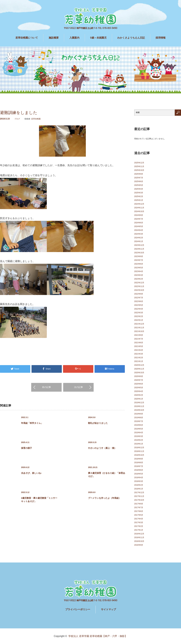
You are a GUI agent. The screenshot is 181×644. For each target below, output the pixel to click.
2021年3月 (139, 354)
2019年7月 (139, 421)
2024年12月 (139, 204)
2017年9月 (139, 504)
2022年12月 (139, 283)
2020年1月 (139, 399)
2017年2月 (139, 526)
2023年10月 (139, 253)
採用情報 (161, 38)
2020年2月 (139, 395)
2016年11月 (139, 537)
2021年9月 (139, 335)
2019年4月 (139, 433)
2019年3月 (139, 436)
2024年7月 (139, 219)
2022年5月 (139, 305)
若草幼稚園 (36, 119)
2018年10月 (139, 455)
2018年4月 (139, 478)
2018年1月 (139, 489)
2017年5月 (139, 515)
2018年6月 (139, 470)
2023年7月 (139, 260)
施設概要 (54, 38)
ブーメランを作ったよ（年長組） (104, 498)
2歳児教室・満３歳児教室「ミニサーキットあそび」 (39, 500)
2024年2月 (139, 238)
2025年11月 (139, 166)
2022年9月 (139, 294)
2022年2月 (139, 316)
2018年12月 (139, 448)
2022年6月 (139, 301)
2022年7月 (139, 298)
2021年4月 (139, 350)
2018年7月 (139, 466)
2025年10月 (139, 170)
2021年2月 (139, 358)
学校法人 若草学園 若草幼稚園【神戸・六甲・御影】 (98, 636)
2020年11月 (139, 369)
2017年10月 (139, 500)
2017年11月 (139, 496)
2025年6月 (139, 181)
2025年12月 (139, 163)
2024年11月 (139, 208)
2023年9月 (139, 256)
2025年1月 (139, 200)
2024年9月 (139, 215)
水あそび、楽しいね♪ (31, 473)
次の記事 (78, 387)
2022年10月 (139, 290)
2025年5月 (139, 185)
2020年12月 (139, 365)
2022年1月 (139, 320)
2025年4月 (139, 189)
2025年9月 (139, 174)
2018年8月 (139, 463)
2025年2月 (139, 196)
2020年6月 (139, 384)
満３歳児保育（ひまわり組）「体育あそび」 (107, 475)
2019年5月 (139, 429)
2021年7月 (139, 339)
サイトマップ (108, 609)
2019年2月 (139, 440)
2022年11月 (139, 286)
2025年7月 (139, 178)
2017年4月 (139, 519)
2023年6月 (139, 264)
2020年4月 (139, 391)
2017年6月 (139, 511)
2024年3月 (139, 234)
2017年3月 (139, 523)
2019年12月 (139, 403)
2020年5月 (139, 388)
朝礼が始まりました (98, 423)
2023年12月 (139, 245)
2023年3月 (139, 275)
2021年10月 (139, 331)
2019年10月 (139, 410)
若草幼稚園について (27, 38)
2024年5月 (139, 226)
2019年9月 (139, 414)
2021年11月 (139, 328)
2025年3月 (139, 193)
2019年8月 (139, 418)
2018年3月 (139, 481)
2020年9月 (139, 376)
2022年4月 (139, 309)
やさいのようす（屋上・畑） (102, 448)
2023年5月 (139, 268)
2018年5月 (139, 474)
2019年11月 (139, 406)
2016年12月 (139, 534)
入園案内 (74, 38)
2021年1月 (139, 361)
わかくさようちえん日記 (131, 38)
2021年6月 (139, 343)
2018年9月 (139, 459)
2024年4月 (139, 230)
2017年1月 (139, 530)
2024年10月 (139, 211)
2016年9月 (139, 545)
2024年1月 (139, 241)
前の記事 (46, 387)
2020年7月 (139, 380)
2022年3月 (139, 313)
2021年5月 (139, 346)
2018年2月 (139, 485)
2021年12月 (139, 324)
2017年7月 (139, 508)
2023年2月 (139, 279)
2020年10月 (139, 373)
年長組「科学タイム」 (32, 423)
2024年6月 (139, 223)
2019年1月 (139, 444)
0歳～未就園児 (98, 38)
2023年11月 (139, 249)
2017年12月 (139, 493)
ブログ (17, 119)
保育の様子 (27, 448)
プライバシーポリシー (78, 609)
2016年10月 (139, 541)
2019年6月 (139, 425)
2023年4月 (139, 271)
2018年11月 (139, 451)
